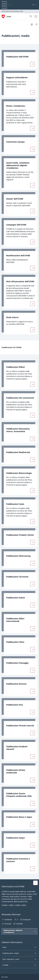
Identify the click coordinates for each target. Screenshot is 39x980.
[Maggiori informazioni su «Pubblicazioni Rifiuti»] (33, 384)
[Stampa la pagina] (32, 24)
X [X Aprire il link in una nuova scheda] (16, 920)
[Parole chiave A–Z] (32, 5)
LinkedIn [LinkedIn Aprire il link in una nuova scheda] (18, 924)
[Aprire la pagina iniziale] (6, 16)
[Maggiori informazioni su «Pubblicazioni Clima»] (33, 649)
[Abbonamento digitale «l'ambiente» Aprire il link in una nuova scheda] (19, 931)
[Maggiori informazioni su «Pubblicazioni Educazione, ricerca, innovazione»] (33, 439)
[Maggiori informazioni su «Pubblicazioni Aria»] (33, 712)
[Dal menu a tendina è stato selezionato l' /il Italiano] (35, 5)
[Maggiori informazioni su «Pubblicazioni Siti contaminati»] (33, 415)
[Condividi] (36, 24)
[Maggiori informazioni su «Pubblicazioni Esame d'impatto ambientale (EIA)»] (33, 803)
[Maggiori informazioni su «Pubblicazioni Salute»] (33, 605)
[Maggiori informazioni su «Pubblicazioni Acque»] (33, 845)
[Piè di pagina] (19, 977)
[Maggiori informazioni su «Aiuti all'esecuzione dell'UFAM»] (33, 304)
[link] (19, 59)
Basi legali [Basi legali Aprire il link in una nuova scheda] (5, 977)
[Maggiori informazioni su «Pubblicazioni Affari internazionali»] (33, 628)
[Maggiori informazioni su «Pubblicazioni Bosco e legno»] (33, 824)
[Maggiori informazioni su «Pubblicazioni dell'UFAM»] (33, 64)
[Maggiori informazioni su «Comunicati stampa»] (33, 149)
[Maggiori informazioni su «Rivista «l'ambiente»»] (33, 128)
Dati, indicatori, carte (19, 959)
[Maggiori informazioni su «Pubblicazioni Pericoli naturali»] (33, 733)
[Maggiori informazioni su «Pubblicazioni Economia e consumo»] (33, 869)
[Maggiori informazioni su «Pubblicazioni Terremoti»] (33, 584)
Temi (19, 947)
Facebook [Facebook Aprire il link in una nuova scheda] (7, 920)
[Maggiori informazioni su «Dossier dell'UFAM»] (33, 211)
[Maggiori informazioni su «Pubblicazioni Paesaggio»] (33, 670)
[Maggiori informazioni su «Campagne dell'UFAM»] (33, 242)
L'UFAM (19, 965)
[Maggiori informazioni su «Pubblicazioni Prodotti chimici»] (33, 542)
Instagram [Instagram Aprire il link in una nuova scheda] (25, 920)
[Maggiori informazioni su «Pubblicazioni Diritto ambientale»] (33, 780)
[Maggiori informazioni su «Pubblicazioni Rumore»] (33, 691)
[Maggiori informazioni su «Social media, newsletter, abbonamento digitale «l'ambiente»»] (33, 185)
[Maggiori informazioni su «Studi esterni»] (33, 330)
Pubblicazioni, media (19, 953)
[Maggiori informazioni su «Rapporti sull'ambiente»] (33, 92)
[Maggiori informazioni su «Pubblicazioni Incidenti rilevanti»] (33, 756)
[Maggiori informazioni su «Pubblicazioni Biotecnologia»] (33, 490)
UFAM (9, 17)
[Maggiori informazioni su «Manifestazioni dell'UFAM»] (33, 268)
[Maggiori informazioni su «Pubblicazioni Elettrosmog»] (33, 563)
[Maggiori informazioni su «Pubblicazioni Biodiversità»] (33, 460)
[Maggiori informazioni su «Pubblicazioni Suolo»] (33, 521)
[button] (35, 883)
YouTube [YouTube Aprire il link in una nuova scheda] (6, 924)
